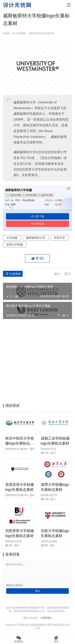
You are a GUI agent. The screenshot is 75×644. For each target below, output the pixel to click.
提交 (38, 591)
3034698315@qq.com (33, 611)
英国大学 (59, 238)
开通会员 (37, 224)
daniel (6, 33)
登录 (9, 585)
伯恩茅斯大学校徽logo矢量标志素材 (20, 533)
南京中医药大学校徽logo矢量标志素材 (20, 441)
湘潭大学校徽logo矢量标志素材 (55, 487)
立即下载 (37, 216)
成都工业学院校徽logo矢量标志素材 (55, 441)
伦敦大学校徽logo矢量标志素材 (55, 533)
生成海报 (13, 274)
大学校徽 (21, 33)
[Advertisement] (37, 362)
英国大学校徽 (15, 244)
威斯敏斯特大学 (36, 238)
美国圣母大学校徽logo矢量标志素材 (20, 487)
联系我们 (47, 618)
